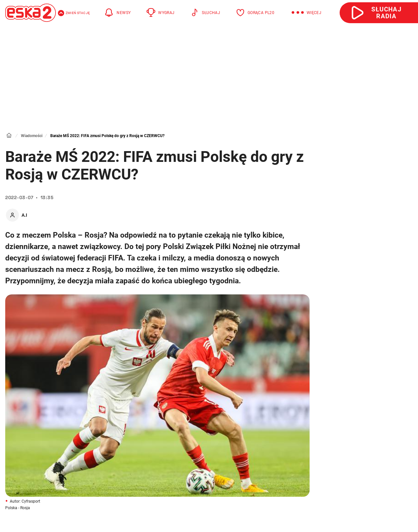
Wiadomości (32, 136)
